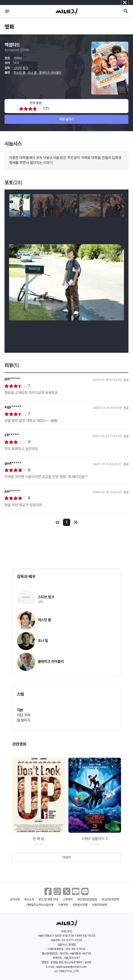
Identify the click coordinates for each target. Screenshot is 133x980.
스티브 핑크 (21, 68)
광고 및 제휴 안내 (48, 899)
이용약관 (63, 905)
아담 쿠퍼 (24, 715)
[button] (119, 208)
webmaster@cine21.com (72, 967)
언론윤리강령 (80, 905)
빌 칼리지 (24, 720)
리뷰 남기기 (66, 119)
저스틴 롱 (20, 73)
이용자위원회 (99, 905)
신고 (126, 380)
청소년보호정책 (110, 899)
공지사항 (15, 899)
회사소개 (29, 899)
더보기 (67, 857)
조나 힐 (33, 73)
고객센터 (68, 899)
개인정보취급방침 (87, 899)
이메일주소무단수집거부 (40, 905)
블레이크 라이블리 (50, 73)
